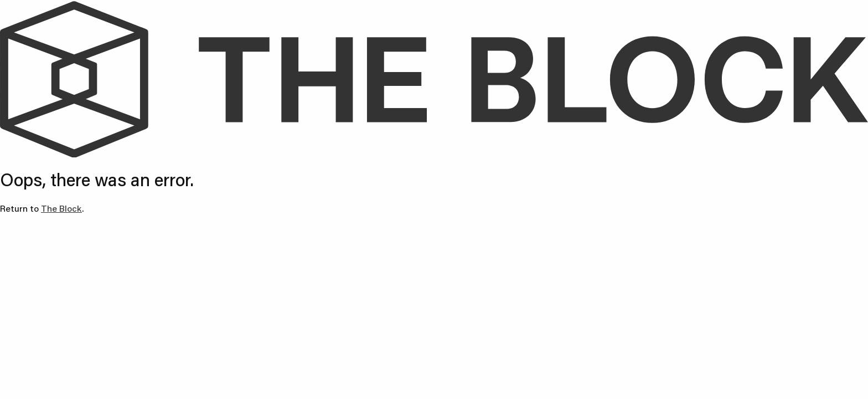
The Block (61, 208)
